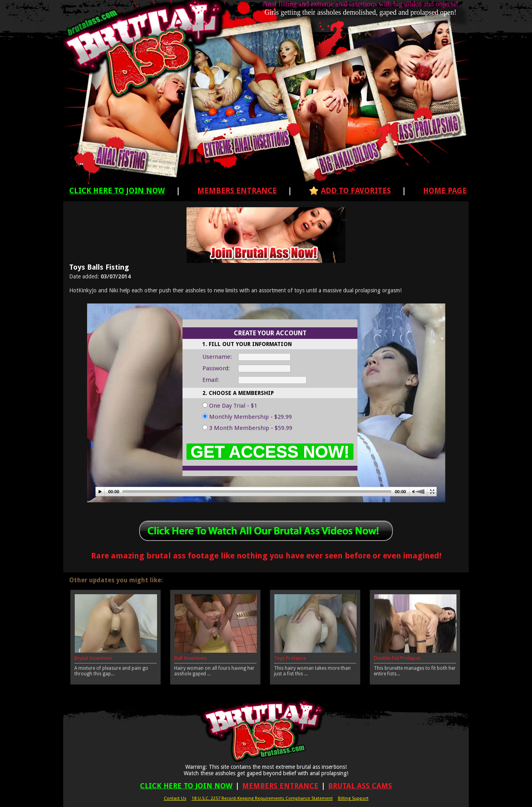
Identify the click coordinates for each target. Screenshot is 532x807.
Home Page (445, 191)
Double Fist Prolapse (397, 658)
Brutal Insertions (93, 658)
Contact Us (175, 798)
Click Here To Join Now (117, 191)
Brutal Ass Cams (360, 786)
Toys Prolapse (290, 658)
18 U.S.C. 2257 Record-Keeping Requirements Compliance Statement (262, 798)
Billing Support (353, 798)
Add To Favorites (356, 191)
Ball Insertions (190, 658)
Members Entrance (237, 191)
